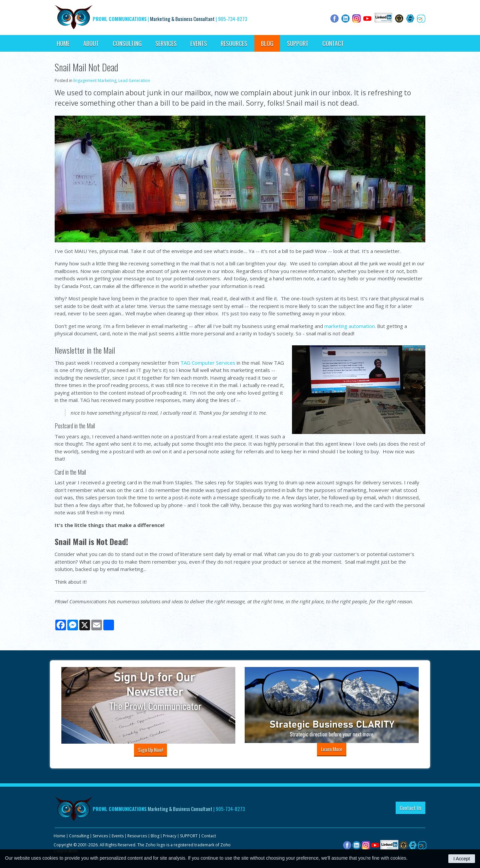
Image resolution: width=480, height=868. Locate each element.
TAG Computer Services (208, 363)
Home (63, 43)
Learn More (332, 749)
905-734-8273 (233, 19)
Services (166, 43)
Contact (333, 43)
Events (199, 43)
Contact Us (410, 808)
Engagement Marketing (95, 80)
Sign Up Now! (150, 750)
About (91, 43)
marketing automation (349, 326)
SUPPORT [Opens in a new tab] (298, 43)
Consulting (127, 43)
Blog (267, 43)
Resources (234, 43)
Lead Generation (134, 80)
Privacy (170, 836)
